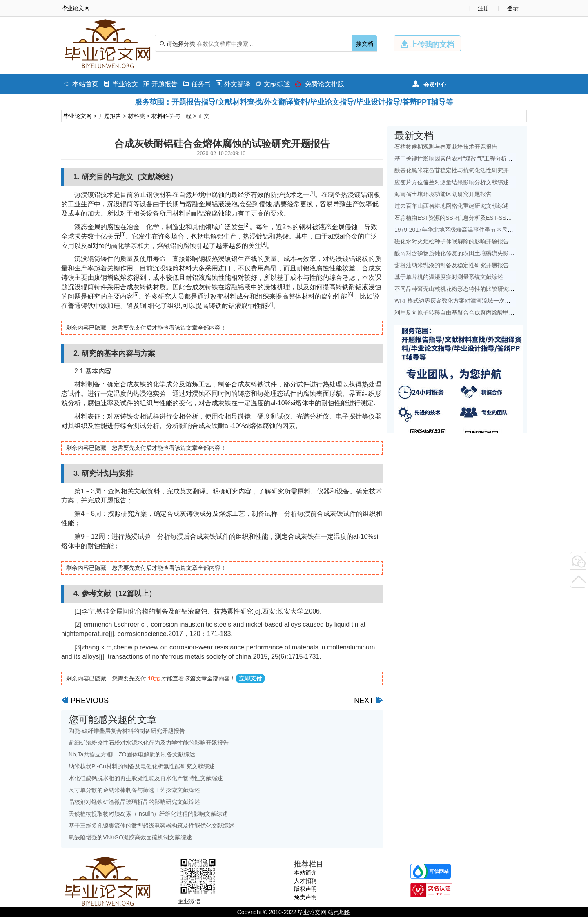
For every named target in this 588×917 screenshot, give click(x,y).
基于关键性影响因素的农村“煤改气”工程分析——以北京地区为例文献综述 (488, 158)
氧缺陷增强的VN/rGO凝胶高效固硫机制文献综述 (130, 837)
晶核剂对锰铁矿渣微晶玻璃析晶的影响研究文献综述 (134, 802)
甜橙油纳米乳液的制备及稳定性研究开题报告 (452, 265)
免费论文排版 (320, 84)
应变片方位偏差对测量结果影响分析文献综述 (452, 182)
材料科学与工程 (171, 116)
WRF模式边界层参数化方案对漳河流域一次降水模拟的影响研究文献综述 (487, 301)
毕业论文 (121, 84)
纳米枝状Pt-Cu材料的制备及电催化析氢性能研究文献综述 (142, 766)
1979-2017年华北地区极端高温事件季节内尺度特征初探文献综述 (477, 230)
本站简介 (305, 872)
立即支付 (250, 678)
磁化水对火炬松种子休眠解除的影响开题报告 (452, 241)
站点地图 (339, 912)
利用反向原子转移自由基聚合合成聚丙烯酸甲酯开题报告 (466, 312)
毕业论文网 (78, 116)
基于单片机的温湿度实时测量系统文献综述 (449, 277)
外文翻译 (233, 84)
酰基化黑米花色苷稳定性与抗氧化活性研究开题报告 (460, 170)
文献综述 (273, 84)
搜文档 (365, 44)
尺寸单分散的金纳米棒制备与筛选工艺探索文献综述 (134, 790)
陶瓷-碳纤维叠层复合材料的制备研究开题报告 (127, 731)
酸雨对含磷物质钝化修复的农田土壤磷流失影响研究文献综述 (472, 253)
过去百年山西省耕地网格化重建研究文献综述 (452, 206)
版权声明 (305, 889)
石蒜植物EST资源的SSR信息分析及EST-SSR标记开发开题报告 (475, 218)
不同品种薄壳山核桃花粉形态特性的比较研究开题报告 (463, 289)
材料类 (136, 116)
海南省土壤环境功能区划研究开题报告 (443, 194)
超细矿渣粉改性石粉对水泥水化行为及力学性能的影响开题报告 (149, 743)
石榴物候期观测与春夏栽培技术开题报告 (446, 147)
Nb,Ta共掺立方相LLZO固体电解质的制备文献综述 (132, 754)
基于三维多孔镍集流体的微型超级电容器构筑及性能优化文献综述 (151, 826)
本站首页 (81, 84)
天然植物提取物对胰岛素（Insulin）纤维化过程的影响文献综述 (148, 814)
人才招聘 (305, 881)
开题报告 (160, 84)
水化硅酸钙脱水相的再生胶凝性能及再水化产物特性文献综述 (146, 778)
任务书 (197, 84)
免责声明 (305, 897)
